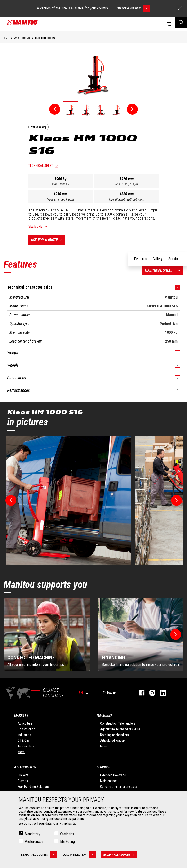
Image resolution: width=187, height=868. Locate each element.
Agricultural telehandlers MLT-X (120, 729)
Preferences (34, 842)
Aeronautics (26, 746)
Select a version (134, 8)
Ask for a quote (48, 240)
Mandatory (32, 834)
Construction (27, 729)
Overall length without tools (127, 199)
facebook (139, 693)
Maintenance (109, 781)
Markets (21, 715)
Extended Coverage (113, 775)
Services (103, 767)
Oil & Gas (24, 741)
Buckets (23, 775)
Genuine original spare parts (119, 787)
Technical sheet (41, 166)
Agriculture (25, 723)
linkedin (161, 693)
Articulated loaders (113, 741)
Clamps (23, 781)
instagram (150, 693)
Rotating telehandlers (114, 735)
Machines (104, 715)
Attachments (25, 767)
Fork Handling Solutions (34, 787)
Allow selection (80, 855)
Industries (24, 735)
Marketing (67, 842)
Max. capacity (61, 184)
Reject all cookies (39, 855)
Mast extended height (60, 199)
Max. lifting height (127, 184)
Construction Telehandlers (118, 723)
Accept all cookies (120, 855)
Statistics (67, 834)
